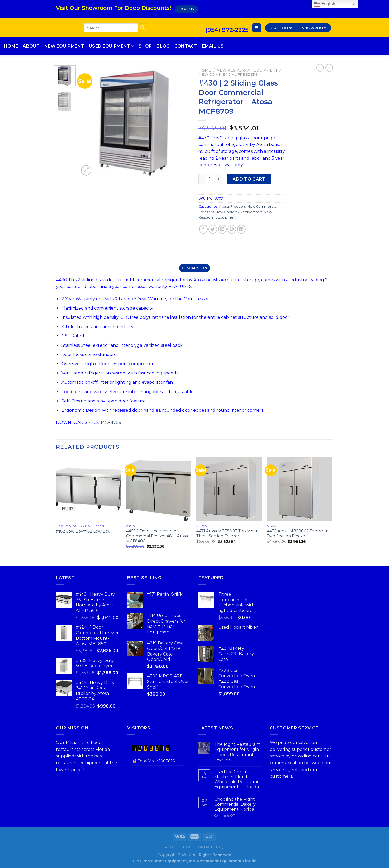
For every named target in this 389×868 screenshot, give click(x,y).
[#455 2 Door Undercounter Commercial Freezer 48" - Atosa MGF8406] (159, 489)
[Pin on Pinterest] (232, 229)
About (31, 46)
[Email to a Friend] (222, 229)
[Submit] (143, 28)
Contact (186, 46)
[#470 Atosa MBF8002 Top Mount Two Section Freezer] (299, 489)
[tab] (194, 268)
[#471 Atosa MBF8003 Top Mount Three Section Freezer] (229, 489)
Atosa (224, 207)
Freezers (238, 207)
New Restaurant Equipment (247, 70)
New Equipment (64, 46)
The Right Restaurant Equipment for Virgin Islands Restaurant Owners (237, 752)
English (324, 4)
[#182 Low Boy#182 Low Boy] (89, 489)
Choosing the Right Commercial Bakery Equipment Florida (235, 804)
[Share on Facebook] (203, 229)
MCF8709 (111, 422)
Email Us (213, 46)
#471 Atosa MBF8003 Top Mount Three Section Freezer (228, 533)
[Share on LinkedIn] (241, 229)
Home (11, 46)
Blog (163, 46)
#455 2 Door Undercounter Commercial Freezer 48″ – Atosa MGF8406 (157, 536)
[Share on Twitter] (213, 229)
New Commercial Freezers (228, 74)
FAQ (220, 847)
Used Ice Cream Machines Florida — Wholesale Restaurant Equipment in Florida (238, 779)
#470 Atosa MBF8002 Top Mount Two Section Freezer (299, 533)
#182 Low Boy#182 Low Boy (83, 531)
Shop (145, 46)
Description (195, 268)
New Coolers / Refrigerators (239, 212)
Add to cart (249, 179)
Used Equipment (111, 46)
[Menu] (257, 28)
